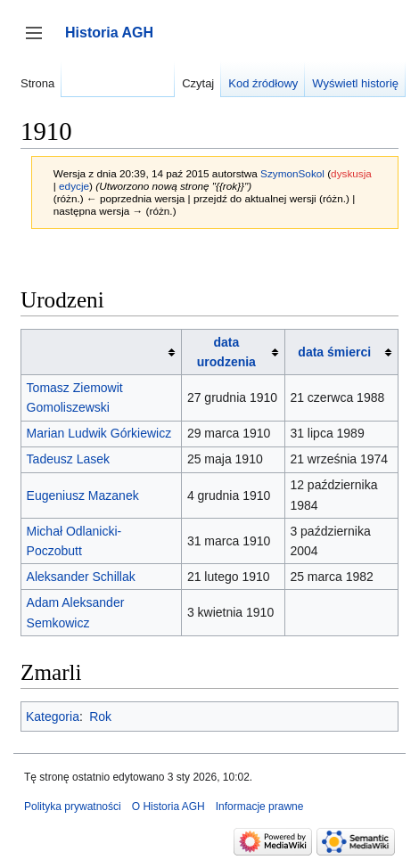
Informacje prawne (260, 807)
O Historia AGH (168, 807)
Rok (100, 717)
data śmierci (334, 352)
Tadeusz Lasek (68, 459)
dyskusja (351, 173)
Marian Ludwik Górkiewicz (99, 433)
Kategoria (53, 717)
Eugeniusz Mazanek (83, 495)
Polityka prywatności (73, 807)
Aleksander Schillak (81, 577)
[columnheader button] (102, 352)
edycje (74, 186)
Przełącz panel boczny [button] (40, 41)
